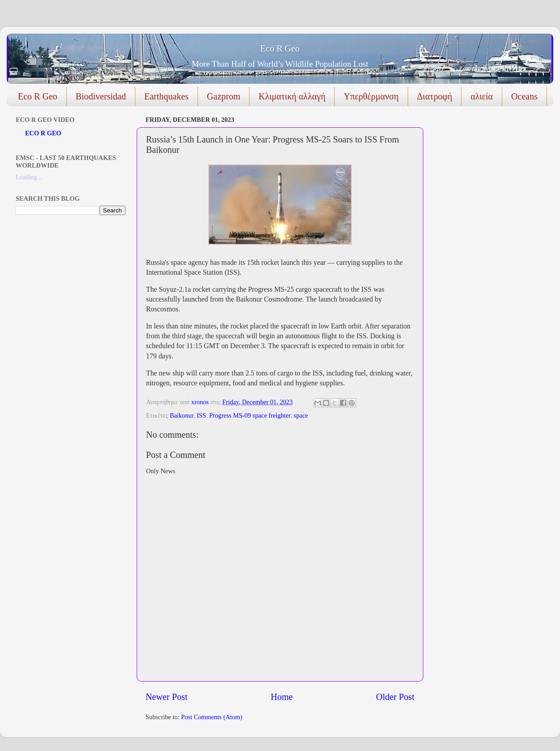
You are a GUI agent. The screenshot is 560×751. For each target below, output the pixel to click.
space (301, 415)
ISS (201, 415)
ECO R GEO (43, 133)
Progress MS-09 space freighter (250, 415)
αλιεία (482, 96)
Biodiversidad (101, 96)
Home (282, 697)
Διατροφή (435, 96)
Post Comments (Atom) (212, 717)
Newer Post (167, 697)
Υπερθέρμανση (371, 96)
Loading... (29, 177)
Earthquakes (166, 96)
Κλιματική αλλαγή (292, 96)
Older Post (395, 697)
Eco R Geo (280, 48)
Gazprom (224, 96)
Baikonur (182, 415)
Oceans (524, 96)
